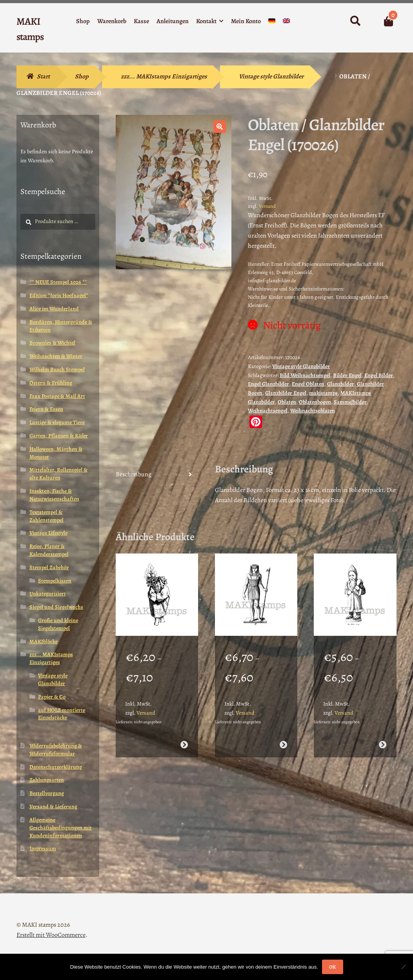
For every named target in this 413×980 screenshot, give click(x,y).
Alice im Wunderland (54, 309)
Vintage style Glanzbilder (271, 76)
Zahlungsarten (47, 780)
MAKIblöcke (44, 642)
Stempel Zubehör (49, 567)
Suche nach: (355, 21)
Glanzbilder (341, 384)
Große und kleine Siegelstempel (58, 624)
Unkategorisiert (48, 594)
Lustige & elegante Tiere (57, 422)
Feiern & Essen (46, 409)
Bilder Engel (347, 375)
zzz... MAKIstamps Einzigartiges (164, 76)
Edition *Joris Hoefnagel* (59, 295)
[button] (220, 127)
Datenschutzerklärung (56, 767)
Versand (267, 206)
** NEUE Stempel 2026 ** (58, 282)
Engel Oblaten (308, 384)
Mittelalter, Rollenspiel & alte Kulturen (58, 474)
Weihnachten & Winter (56, 356)
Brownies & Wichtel (52, 343)
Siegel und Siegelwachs (56, 607)
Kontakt (206, 21)
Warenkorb (112, 21)
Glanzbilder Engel (286, 393)
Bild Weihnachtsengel (305, 375)
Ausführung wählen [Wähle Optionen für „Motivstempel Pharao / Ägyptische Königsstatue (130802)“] (283, 745)
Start (43, 76)
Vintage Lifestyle (48, 533)
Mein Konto (246, 21)
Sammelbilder (350, 402)
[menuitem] (272, 23)
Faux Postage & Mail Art (57, 396)
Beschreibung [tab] (134, 474)
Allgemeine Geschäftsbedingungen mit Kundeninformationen (61, 828)
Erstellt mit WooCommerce (51, 935)
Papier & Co (52, 697)
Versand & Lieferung (53, 807)
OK (332, 967)
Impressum (43, 848)
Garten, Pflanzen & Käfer (59, 436)
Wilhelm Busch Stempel (57, 369)
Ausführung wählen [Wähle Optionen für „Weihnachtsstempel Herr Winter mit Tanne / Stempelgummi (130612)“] (184, 745)
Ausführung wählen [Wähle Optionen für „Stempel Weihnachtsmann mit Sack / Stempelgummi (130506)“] (383, 745)
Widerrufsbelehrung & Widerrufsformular (56, 750)
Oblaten (287, 402)
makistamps (323, 393)
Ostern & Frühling (51, 383)
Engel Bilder (379, 375)
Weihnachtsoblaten (313, 411)
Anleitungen (173, 21)
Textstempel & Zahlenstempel (46, 516)
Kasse (141, 21)
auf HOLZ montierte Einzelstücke (62, 714)
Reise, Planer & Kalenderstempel (49, 550)
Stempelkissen (55, 581)
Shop (83, 21)
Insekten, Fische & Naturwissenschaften (54, 495)
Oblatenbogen (315, 402)
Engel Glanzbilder (268, 384)
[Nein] (403, 967)
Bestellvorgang (47, 793)
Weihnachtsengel (268, 411)
